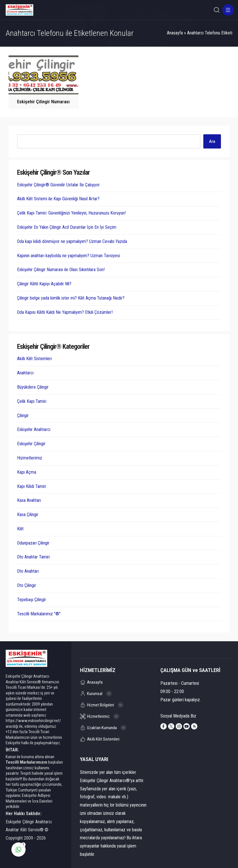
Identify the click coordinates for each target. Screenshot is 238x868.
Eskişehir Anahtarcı (34, 429)
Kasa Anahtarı (29, 500)
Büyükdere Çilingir (33, 387)
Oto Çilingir (27, 585)
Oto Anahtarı (28, 571)
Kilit (20, 529)
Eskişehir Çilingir (31, 444)
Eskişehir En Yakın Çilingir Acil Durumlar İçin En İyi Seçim (67, 227)
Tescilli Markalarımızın (26, 762)
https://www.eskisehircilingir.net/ (33, 721)
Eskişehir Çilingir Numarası (43, 102)
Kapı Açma (27, 472)
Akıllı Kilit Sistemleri (34, 359)
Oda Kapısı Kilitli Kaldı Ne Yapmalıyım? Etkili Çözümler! (65, 312)
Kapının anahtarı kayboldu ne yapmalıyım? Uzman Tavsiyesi (69, 256)
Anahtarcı (25, 373)
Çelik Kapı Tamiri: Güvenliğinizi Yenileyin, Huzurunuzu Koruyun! (71, 213)
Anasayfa (175, 33)
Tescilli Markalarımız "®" (39, 614)
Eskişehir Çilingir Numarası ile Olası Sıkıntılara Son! (61, 270)
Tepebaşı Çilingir (32, 600)
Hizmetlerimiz (30, 458)
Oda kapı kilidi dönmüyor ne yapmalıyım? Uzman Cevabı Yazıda (72, 241)
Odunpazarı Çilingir (33, 543)
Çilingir (23, 416)
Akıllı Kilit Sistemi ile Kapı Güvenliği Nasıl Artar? (58, 199)
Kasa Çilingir (28, 515)
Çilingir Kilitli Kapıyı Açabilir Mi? (44, 284)
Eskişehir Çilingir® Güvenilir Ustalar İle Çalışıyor (58, 185)
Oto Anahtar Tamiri (33, 557)
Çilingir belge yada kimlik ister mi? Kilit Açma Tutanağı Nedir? (71, 298)
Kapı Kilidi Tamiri (32, 486)
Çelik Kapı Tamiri (32, 401)
